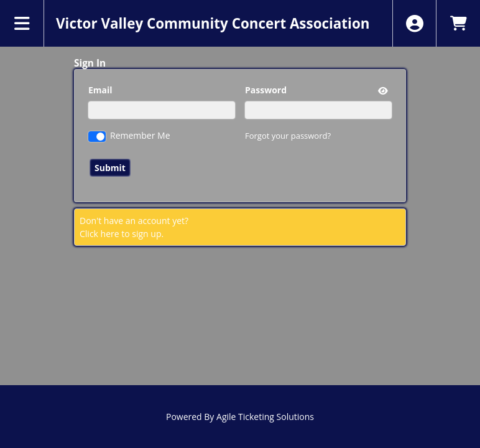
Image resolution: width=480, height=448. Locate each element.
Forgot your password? (288, 136)
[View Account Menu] (414, 23)
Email (100, 90)
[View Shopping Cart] (458, 23)
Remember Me (140, 135)
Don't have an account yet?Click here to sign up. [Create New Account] (134, 227)
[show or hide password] (382, 91)
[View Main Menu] (22, 23)
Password (266, 90)
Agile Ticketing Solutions (265, 417)
